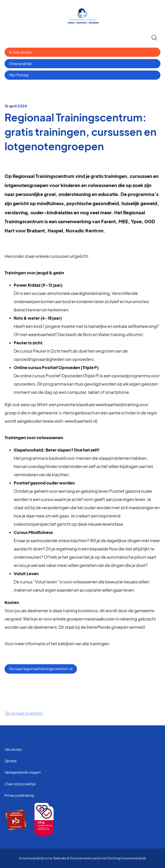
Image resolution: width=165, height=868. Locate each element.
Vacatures (13, 749)
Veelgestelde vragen (23, 772)
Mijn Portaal (19, 75)
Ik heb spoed (20, 52)
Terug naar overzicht (24, 713)
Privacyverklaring (19, 795)
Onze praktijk (20, 64)
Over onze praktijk (20, 784)
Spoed (11, 761)
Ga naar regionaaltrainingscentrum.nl (41, 669)
